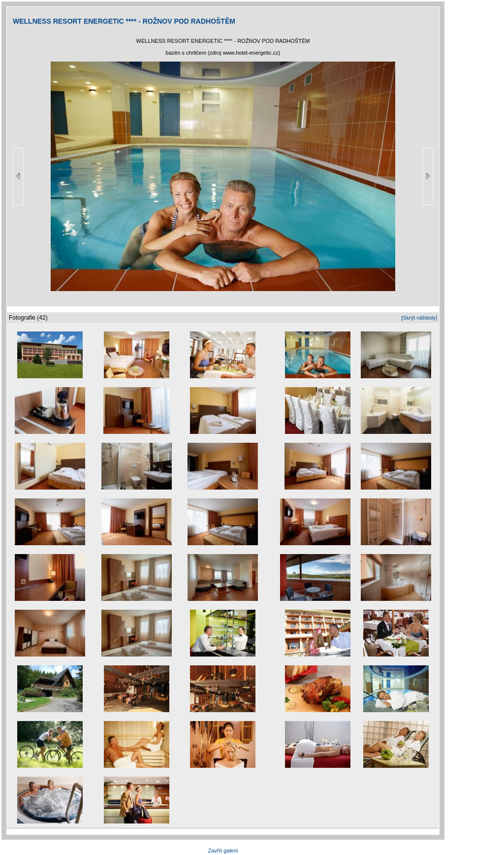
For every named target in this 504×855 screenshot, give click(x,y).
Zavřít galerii (223, 851)
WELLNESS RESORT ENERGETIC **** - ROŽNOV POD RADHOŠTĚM (124, 21)
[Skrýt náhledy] (419, 318)
